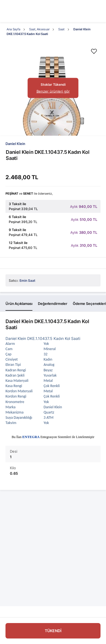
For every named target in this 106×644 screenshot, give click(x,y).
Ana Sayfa (13, 29)
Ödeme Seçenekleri (89, 304)
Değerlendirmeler (53, 304)
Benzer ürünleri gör (53, 91)
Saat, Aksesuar (39, 29)
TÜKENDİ (53, 631)
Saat (61, 29)
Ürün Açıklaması (19, 304)
